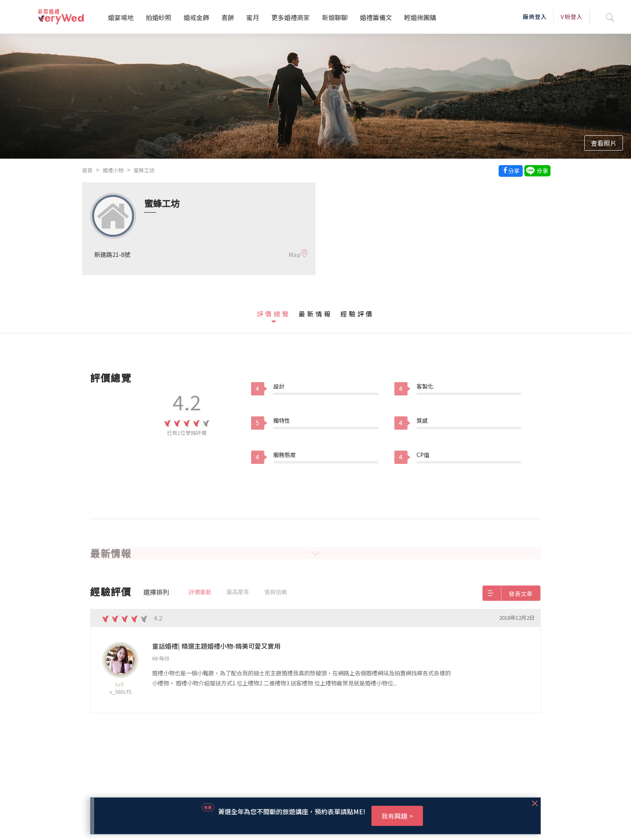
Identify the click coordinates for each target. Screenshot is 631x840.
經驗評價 (357, 314)
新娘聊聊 (335, 17)
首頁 (87, 170)
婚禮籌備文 (376, 17)
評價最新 (200, 592)
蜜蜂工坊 (144, 170)
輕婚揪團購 (420, 17)
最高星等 (238, 592)
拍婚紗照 (159, 17)
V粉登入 (571, 17)
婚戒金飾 (196, 17)
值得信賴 (276, 592)
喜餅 (228, 17)
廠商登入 (535, 17)
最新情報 (315, 314)
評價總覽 (274, 314)
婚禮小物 (113, 170)
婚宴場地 (121, 17)
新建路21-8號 (112, 254)
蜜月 (253, 17)
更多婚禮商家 (291, 17)
